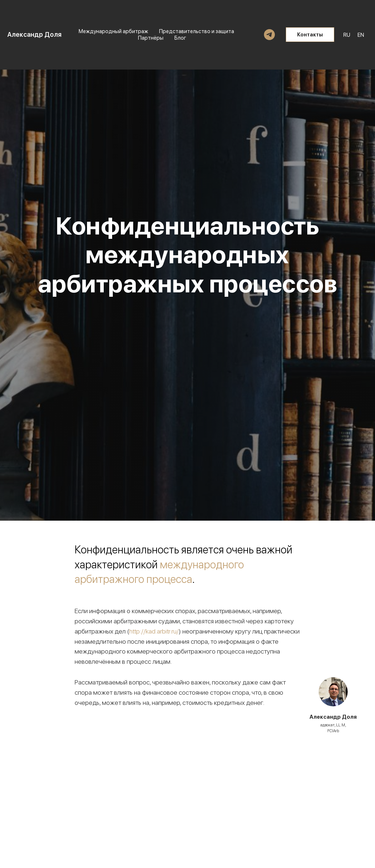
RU (347, 35)
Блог (180, 38)
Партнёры (151, 38)
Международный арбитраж (113, 31)
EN (361, 35)
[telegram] (269, 35)
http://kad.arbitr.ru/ (154, 631)
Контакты (310, 35)
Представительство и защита (197, 31)
